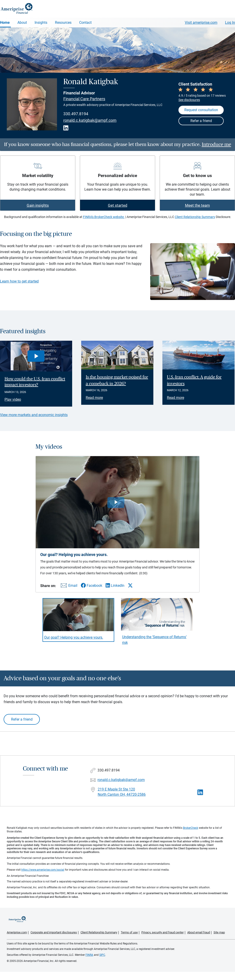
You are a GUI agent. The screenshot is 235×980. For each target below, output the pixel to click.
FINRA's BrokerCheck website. (104, 217)
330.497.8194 (76, 114)
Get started (118, 205)
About (22, 23)
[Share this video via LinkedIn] (115, 586)
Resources (63, 23)
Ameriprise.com (17, 932)
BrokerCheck (191, 828)
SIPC (102, 955)
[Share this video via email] (68, 586)
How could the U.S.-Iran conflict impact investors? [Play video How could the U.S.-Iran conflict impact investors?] (35, 382)
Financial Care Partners (84, 99)
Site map (219, 932)
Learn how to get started (19, 281)
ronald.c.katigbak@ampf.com (90, 120)
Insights (41, 23)
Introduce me (216, 144)
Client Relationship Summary (195, 217)
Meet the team (197, 205)
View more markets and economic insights (34, 415)
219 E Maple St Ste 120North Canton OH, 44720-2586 (122, 792)
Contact (85, 23)
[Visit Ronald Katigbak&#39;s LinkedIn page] (200, 792)
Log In (230, 23)
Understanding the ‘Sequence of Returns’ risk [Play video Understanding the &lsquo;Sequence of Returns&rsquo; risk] (154, 640)
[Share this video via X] (130, 585)
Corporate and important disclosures (54, 932)
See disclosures (189, 100)
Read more (94, 398)
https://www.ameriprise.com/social (43, 870)
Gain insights (38, 205)
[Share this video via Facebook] (91, 586)
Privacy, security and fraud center (163, 932)
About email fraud (199, 932)
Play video (13, 399)
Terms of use (129, 932)
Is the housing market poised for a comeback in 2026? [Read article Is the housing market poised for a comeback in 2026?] (117, 380)
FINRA (89, 955)
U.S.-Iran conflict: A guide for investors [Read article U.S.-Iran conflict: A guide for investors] (194, 380)
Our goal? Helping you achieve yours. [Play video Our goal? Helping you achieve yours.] (74, 637)
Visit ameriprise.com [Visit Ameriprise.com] (201, 23)
